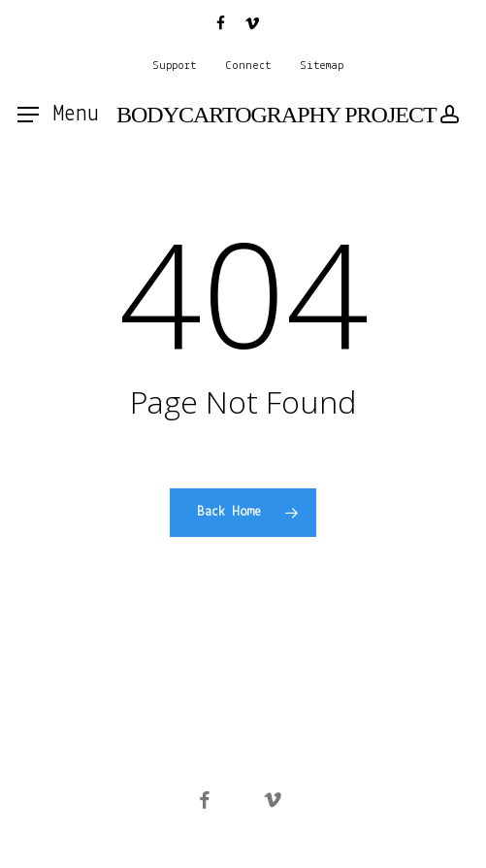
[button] (58, 115)
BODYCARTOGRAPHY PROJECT (276, 115)
